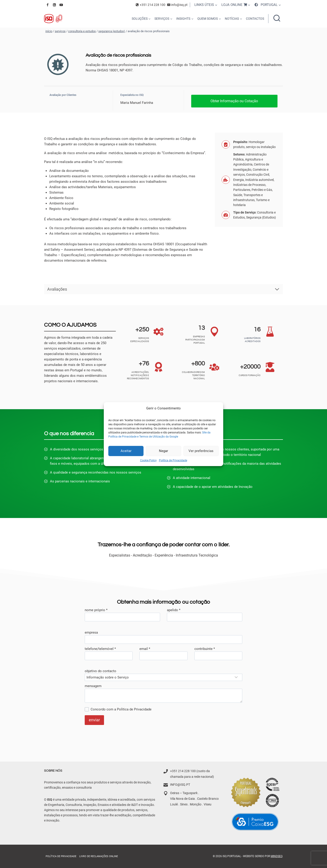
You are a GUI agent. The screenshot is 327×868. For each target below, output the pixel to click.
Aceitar (126, 451)
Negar (163, 451)
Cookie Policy (148, 460)
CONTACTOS (255, 19)
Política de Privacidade (173, 460)
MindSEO (276, 856)
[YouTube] (61, 5)
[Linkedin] (54, 5)
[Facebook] (47, 5)
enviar (94, 720)
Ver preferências (201, 451)
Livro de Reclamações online (99, 856)
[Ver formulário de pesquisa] (277, 19)
